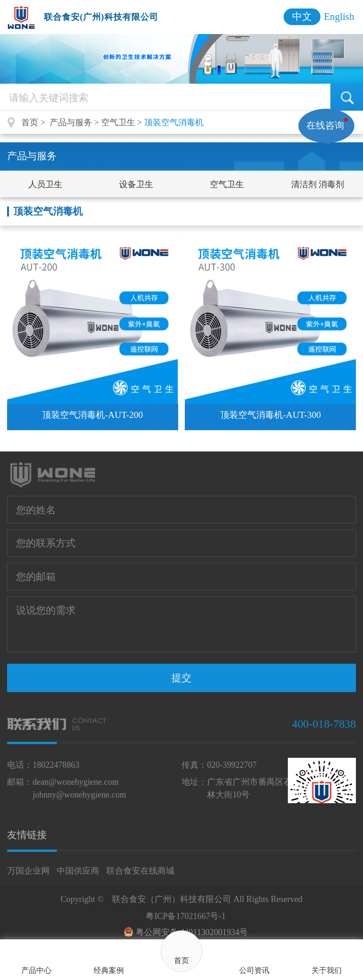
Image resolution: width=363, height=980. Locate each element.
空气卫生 (118, 122)
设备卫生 (136, 184)
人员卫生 (45, 184)
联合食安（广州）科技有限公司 (172, 899)
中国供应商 (78, 871)
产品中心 (36, 971)
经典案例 (109, 971)
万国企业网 (28, 871)
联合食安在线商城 (140, 871)
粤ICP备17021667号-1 (186, 916)
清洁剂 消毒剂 (318, 184)
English (339, 17)
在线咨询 (325, 125)
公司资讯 (254, 971)
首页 (181, 961)
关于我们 (327, 971)
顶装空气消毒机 (174, 122)
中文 (302, 17)
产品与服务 (71, 122)
